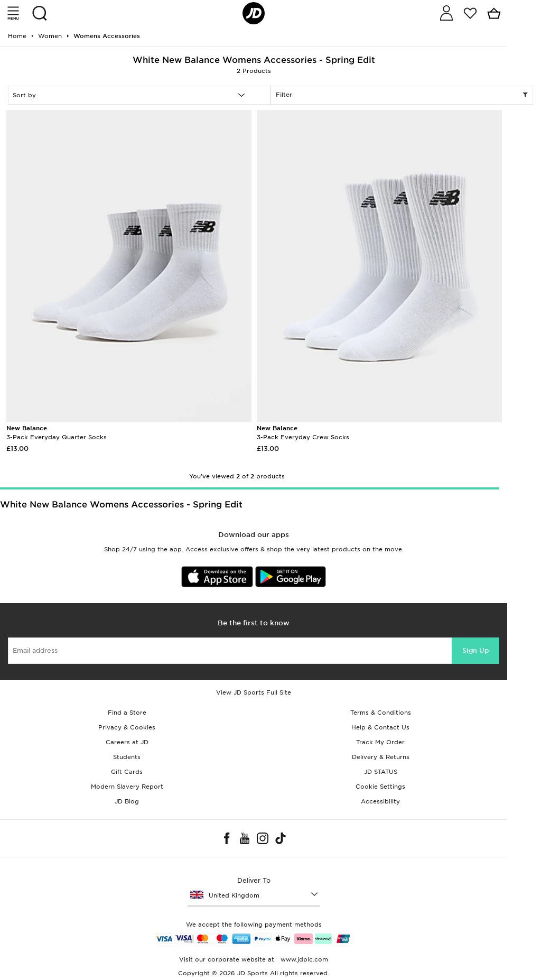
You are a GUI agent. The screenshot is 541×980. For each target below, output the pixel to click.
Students (127, 757)
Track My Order (380, 742)
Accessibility (380, 801)
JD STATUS (381, 772)
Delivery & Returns (381, 757)
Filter (402, 95)
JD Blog (127, 801)
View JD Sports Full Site (254, 692)
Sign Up (475, 650)
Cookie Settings (380, 787)
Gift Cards (127, 772)
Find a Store (127, 713)
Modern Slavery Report (127, 787)
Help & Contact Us (380, 727)
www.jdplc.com (303, 959)
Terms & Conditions (381, 713)
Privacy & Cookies (127, 727)
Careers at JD (127, 742)
